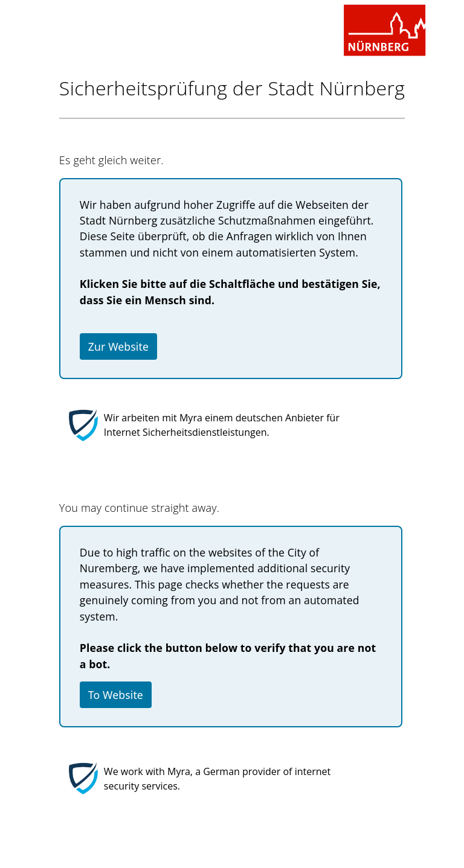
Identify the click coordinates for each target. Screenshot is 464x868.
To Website (116, 695)
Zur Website (118, 346)
